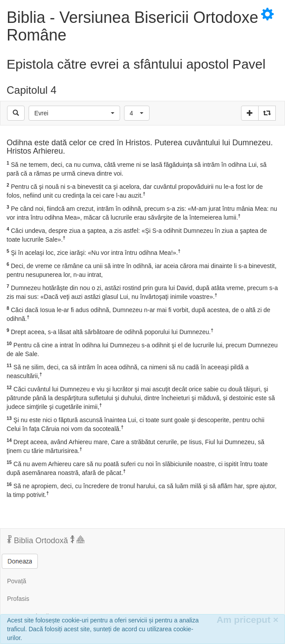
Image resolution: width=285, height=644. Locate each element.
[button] (74, 113)
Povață (17, 581)
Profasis (18, 599)
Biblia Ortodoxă (46, 540)
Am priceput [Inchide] (247, 620)
